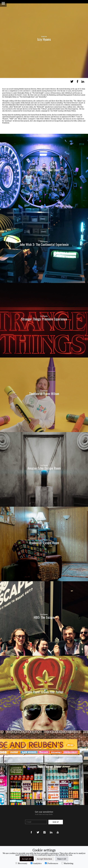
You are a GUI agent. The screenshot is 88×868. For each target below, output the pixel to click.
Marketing (67, 863)
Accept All (27, 859)
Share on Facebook (77, 81)
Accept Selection (44, 859)
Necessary (21, 863)
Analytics (36, 863)
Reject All (62, 859)
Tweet (72, 81)
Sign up (56, 822)
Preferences (52, 863)
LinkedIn (83, 81)
